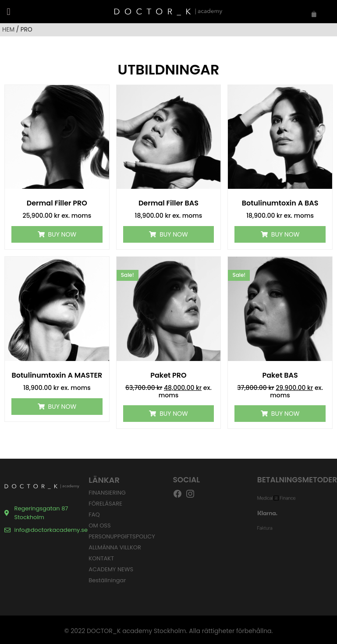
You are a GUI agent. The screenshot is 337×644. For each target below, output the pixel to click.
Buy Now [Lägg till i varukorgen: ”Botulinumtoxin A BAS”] (285, 234)
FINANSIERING (107, 493)
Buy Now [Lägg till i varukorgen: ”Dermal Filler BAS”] (174, 234)
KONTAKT (101, 558)
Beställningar (107, 580)
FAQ (94, 515)
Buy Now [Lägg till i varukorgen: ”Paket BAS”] (285, 414)
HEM (8, 30)
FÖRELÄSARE (105, 504)
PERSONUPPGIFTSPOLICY (122, 536)
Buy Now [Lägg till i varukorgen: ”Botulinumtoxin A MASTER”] (62, 407)
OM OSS (99, 525)
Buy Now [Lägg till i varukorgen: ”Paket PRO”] (174, 414)
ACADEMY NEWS (111, 569)
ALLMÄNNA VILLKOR (115, 547)
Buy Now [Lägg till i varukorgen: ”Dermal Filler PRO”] (62, 234)
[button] (9, 12)
